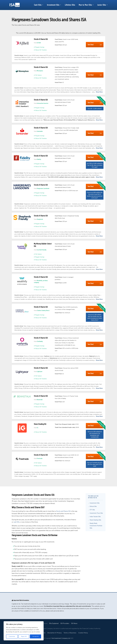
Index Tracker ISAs (95, 517)
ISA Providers (65, 624)
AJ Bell (39, 43)
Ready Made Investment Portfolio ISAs (96, 526)
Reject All (24, 636)
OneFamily (40, 342)
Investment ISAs (53, 5)
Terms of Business (70, 633)
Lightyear (40, 372)
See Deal (95, 45)
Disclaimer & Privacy (55, 633)
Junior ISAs (102, 5)
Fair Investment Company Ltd (61, 638)
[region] (24, 631)
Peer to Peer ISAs (85, 5)
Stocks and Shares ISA (63, 511)
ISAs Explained (54, 624)
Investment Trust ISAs (96, 513)
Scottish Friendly (42, 250)
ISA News (74, 624)
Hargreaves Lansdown (43, 189)
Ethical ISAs (93, 506)
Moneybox (40, 71)
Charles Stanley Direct (43, 311)
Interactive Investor (43, 103)
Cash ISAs (38, 5)
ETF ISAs (92, 510)
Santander (40, 131)
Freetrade (40, 459)
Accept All (36, 636)
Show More (99, 92)
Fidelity (39, 159)
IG (38, 428)
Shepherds (40, 219)
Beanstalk (40, 400)
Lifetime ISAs (70, 5)
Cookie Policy (83, 633)
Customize (12, 636)
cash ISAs (17, 522)
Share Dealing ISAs (95, 520)
